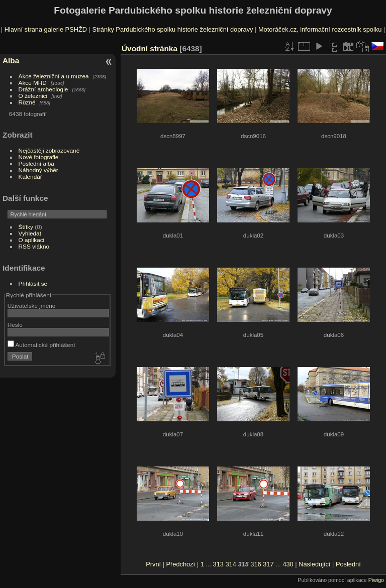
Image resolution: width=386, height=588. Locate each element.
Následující (314, 564)
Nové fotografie (39, 157)
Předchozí (181, 564)
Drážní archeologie (43, 89)
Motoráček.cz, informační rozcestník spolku (320, 29)
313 (218, 564)
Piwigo (376, 580)
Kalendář (30, 177)
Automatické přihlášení (41, 345)
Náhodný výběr (38, 170)
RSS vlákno (34, 246)
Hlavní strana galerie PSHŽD (46, 29)
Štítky (26, 227)
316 (256, 564)
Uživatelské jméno (31, 306)
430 (288, 564)
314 (230, 564)
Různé (27, 102)
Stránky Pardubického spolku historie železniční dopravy (172, 29)
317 (268, 564)
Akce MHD (33, 83)
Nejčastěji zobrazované (49, 150)
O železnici (33, 96)
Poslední (348, 564)
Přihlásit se (33, 283)
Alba (11, 61)
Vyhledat (30, 233)
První (153, 564)
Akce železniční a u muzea (54, 76)
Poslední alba (36, 163)
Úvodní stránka (150, 48)
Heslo (15, 325)
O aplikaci (32, 240)
